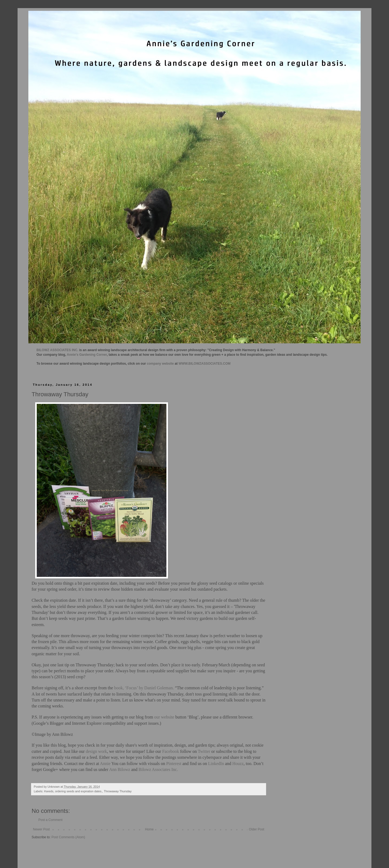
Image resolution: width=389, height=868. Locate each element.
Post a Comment (50, 820)
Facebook (170, 751)
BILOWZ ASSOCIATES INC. (57, 350)
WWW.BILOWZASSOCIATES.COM (204, 364)
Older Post (256, 829)
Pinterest (174, 764)
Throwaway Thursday (118, 791)
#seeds (49, 791)
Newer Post (41, 829)
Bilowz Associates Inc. (158, 769)
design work (96, 751)
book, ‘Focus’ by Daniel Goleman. (144, 688)
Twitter (204, 751)
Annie (105, 764)
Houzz (238, 764)
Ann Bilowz (120, 769)
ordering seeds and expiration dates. (79, 791)
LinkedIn (216, 764)
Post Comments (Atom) (68, 837)
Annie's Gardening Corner (87, 355)
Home (149, 829)
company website (160, 364)
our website (164, 717)
